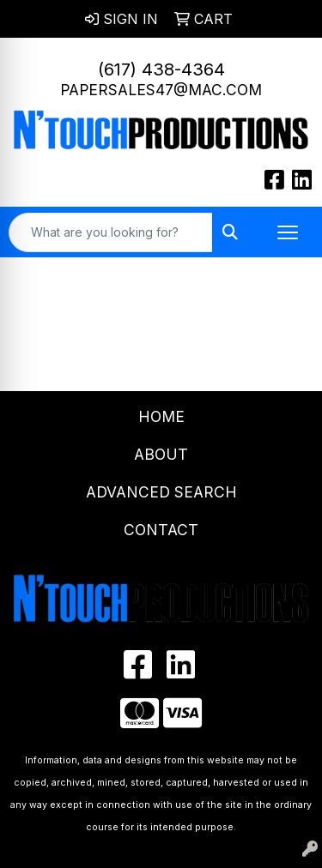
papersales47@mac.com (161, 90)
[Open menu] (288, 232)
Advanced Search (161, 492)
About (161, 454)
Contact (161, 530)
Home (161, 416)
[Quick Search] (111, 232)
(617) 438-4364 (161, 69)
